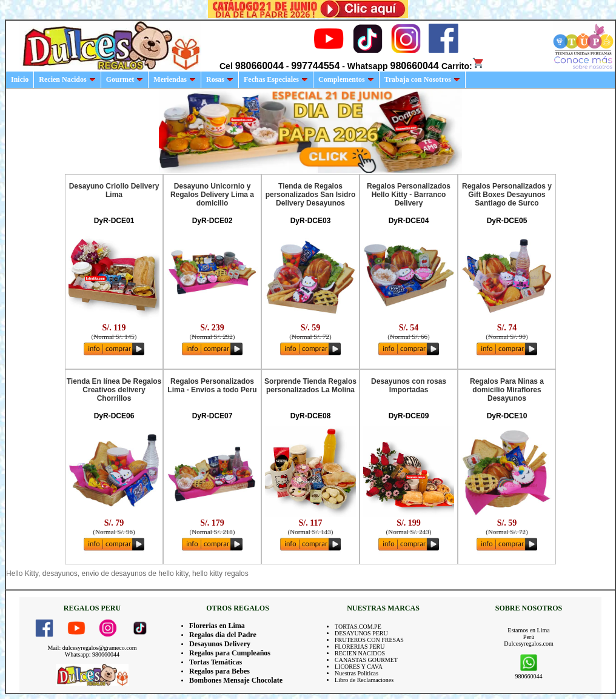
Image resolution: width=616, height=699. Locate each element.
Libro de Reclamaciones (364, 680)
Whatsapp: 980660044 (92, 654)
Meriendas (175, 79)
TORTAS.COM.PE (358, 627)
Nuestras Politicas (357, 673)
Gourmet (125, 79)
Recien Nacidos (67, 79)
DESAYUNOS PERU (361, 633)
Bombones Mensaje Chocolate (236, 680)
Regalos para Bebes (219, 671)
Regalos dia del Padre (223, 635)
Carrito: (463, 66)
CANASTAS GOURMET (366, 660)
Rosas (220, 79)
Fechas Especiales (276, 79)
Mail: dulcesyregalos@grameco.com (92, 648)
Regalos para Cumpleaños (230, 653)
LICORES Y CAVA (359, 667)
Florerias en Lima (217, 626)
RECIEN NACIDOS (360, 653)
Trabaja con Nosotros (422, 79)
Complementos (346, 79)
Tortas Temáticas (216, 662)
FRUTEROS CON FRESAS (369, 640)
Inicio (20, 79)
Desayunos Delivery (220, 644)
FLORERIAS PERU (360, 647)
